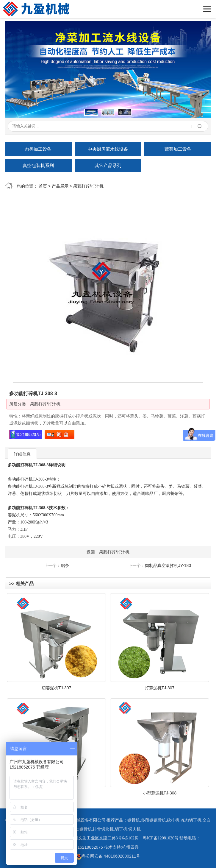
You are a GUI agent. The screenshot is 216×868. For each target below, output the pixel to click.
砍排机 (173, 820)
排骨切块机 (103, 829)
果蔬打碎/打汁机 (88, 186)
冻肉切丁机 (191, 820)
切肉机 (134, 829)
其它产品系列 (108, 165)
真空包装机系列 (38, 165)
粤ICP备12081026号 (161, 838)
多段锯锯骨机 (154, 820)
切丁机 (121, 829)
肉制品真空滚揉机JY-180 (168, 565)
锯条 (65, 565)
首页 (43, 186)
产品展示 (60, 186)
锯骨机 (134, 820)
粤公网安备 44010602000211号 (108, 856)
